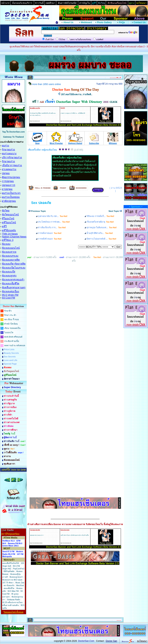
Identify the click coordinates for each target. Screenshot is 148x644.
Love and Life (11, 360)
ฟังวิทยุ (6, 211)
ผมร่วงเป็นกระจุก (11, 193)
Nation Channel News (14, 237)
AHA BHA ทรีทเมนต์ (13, 337)
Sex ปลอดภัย (41, 203)
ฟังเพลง (6, 244)
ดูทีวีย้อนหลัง (9, 230)
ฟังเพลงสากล (9, 252)
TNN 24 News (10, 234)
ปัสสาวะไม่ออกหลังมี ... (101, 239)
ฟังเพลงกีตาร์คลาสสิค (14, 264)
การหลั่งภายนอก (50, 233)
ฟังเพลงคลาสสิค (11, 260)
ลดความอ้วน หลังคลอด (15, 345)
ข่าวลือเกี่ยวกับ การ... (52, 227)
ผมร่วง (5, 146)
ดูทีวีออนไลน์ (9, 222)
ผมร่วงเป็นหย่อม (11, 197)
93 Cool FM (8, 298)
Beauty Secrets (11, 353)
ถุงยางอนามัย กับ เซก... (53, 216)
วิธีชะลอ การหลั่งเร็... (100, 216)
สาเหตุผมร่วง (9, 169)
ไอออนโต (9, 332)
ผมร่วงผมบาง (9, 154)
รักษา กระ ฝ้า (10, 315)
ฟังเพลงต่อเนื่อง (11, 291)
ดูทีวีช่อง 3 (8, 240)
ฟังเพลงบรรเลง (10, 256)
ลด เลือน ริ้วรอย (11, 319)
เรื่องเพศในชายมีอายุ (100, 222)
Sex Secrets (10, 357)
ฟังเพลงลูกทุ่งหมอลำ (13, 280)
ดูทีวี (4, 226)
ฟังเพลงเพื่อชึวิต (11, 284)
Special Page (10, 364)
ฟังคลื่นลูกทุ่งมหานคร (14, 288)
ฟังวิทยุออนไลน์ (10, 215)
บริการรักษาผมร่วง (12, 157)
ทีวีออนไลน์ (8, 219)
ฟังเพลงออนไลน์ (11, 248)
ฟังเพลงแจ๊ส (9, 272)
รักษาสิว (8, 311)
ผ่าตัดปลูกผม (9, 201)
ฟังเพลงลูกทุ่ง (9, 276)
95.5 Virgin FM (10, 295)
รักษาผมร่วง (8, 150)
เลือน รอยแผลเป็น (12, 328)
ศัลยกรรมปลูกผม (11, 177)
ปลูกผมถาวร (9, 185)
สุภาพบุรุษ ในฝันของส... (102, 227)
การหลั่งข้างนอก (50, 239)
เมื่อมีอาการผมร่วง (12, 165)
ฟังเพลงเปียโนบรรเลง (14, 268)
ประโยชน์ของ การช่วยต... (54, 222)
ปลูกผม (6, 173)
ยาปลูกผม (7, 189)
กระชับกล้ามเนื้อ (12, 341)
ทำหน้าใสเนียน (11, 324)
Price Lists (9, 349)
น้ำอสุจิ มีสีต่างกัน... (100, 233)
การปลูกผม (8, 181)
